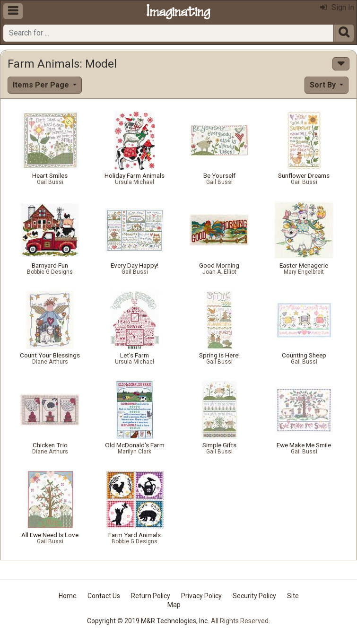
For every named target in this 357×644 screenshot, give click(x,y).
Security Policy (254, 596)
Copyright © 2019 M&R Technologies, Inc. (148, 621)
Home (68, 596)
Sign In (337, 7)
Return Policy (151, 596)
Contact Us (104, 596)
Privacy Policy (201, 596)
